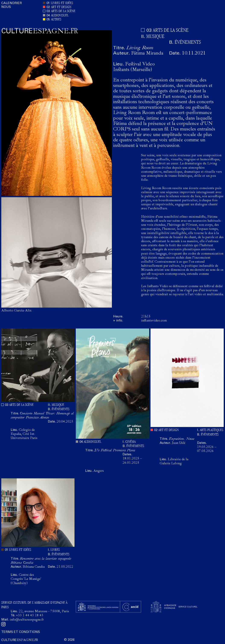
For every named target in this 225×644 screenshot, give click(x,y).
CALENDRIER (12, 3)
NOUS (6, 7)
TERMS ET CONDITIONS (21, 632)
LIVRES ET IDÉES (62, 3)
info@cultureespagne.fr (27, 620)
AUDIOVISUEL (60, 16)
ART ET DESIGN (61, 7)
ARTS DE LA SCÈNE (63, 11)
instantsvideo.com (154, 321)
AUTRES (56, 20)
